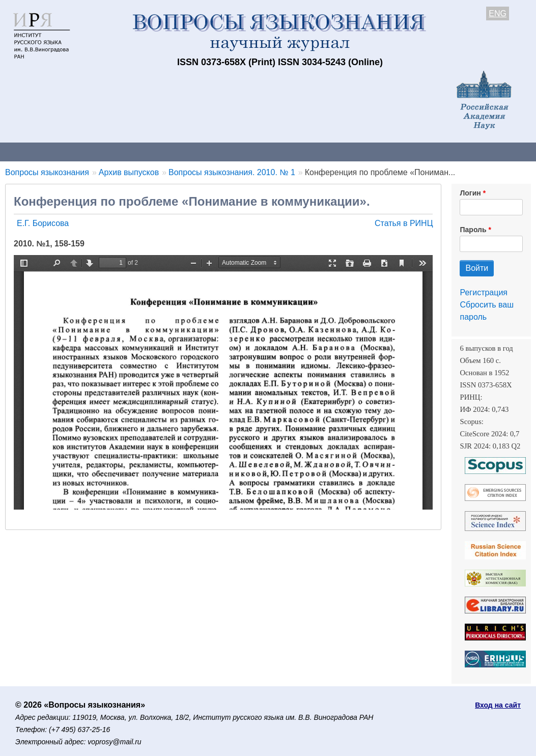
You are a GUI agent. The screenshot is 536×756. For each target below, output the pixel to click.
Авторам (144, 151)
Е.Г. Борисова (43, 223)
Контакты (89, 151)
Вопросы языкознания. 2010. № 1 (232, 172)
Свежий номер (207, 151)
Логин (470, 193)
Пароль (473, 230)
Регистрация (484, 292)
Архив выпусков (285, 151)
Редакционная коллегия (438, 151)
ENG (498, 13)
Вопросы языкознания (47, 172)
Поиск (514, 151)
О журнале (31, 151)
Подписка (354, 151)
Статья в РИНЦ (404, 223)
